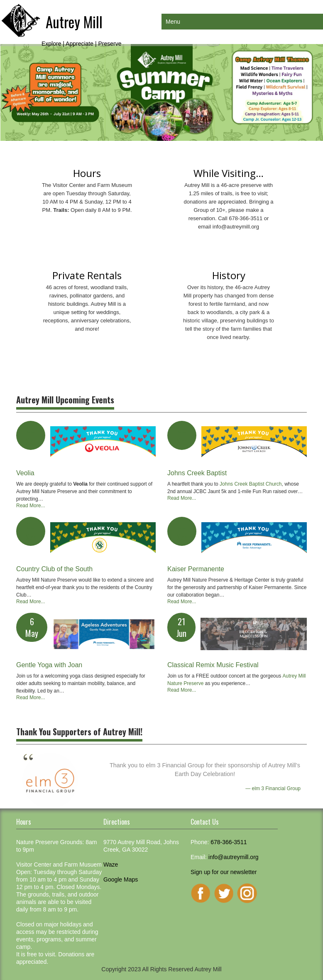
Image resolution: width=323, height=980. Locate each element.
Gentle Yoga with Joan (49, 665)
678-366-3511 (229, 842)
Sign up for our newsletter (224, 872)
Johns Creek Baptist (197, 473)
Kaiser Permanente (196, 569)
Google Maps (121, 879)
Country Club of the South (54, 569)
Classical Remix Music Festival (213, 665)
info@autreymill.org (236, 227)
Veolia (25, 473)
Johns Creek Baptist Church (251, 484)
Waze (111, 865)
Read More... (31, 506)
